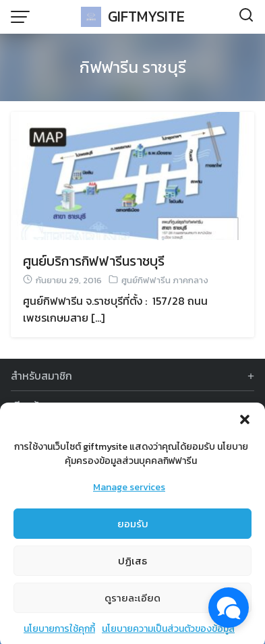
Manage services (129, 493)
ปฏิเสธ (132, 567)
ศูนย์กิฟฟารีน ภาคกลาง (165, 280)
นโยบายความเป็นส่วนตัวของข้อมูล (168, 635)
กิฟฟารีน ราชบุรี (133, 67)
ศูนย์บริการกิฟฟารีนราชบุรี (94, 261)
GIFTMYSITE (146, 17)
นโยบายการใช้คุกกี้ (59, 635)
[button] (245, 426)
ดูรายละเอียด (132, 604)
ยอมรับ (133, 530)
